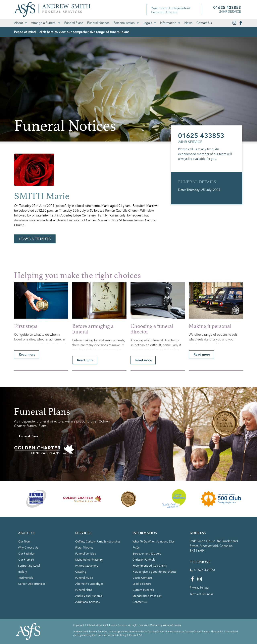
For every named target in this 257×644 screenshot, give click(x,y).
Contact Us (204, 23)
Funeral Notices (98, 23)
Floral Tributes (84, 548)
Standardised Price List (147, 596)
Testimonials (26, 578)
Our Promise (26, 560)
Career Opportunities (32, 584)
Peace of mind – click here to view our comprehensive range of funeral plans (72, 32)
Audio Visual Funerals (89, 596)
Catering (81, 572)
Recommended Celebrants (150, 566)
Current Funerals (143, 590)
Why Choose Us (28, 548)
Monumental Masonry (89, 560)
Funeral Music (84, 578)
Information (170, 23)
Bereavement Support (147, 554)
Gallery (22, 572)
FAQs (136, 548)
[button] (27, 355)
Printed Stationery (87, 566)
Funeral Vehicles (86, 554)
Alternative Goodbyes (89, 584)
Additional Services (87, 602)
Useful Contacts (142, 578)
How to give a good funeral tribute (155, 572)
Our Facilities (26, 554)
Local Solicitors (142, 584)
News (188, 23)
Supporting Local (29, 566)
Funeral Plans (74, 23)
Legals (149, 23)
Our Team (24, 542)
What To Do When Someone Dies (153, 542)
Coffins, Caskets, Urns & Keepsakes (98, 542)
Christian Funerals (144, 560)
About (20, 23)
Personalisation (126, 23)
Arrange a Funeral (46, 23)
